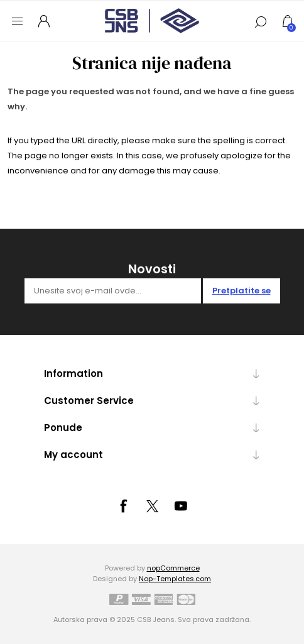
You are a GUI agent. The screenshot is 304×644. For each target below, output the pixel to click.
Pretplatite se (242, 291)
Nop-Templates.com (175, 579)
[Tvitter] (152, 506)
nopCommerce (173, 568)
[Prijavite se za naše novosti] (113, 291)
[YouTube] (181, 506)
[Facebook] (123, 506)
